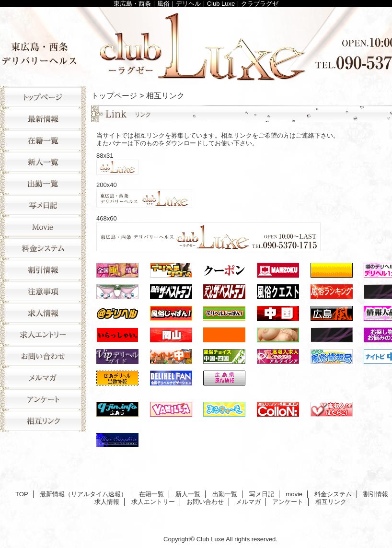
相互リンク (43, 421)
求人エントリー (43, 334)
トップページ (114, 95)
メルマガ (43, 378)
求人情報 (43, 313)
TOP (43, 97)
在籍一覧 (43, 140)
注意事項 (43, 291)
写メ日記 (43, 205)
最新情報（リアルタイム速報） (43, 119)
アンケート (43, 399)
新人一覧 (43, 162)
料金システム (43, 248)
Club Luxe (211, 539)
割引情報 (43, 270)
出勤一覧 (43, 183)
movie (43, 227)
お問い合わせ (43, 356)
